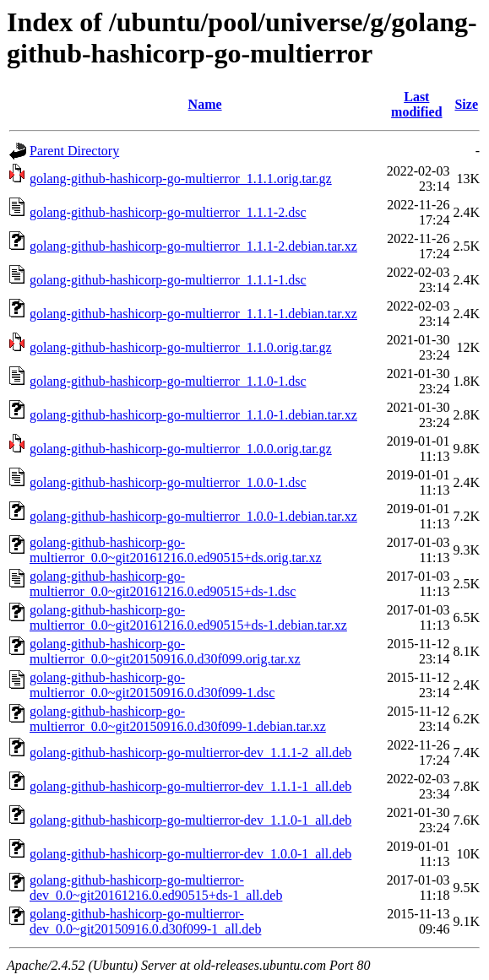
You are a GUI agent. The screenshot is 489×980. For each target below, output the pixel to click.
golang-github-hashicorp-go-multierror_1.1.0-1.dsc (168, 381)
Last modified (416, 104)
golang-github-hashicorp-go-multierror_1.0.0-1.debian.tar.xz (193, 516)
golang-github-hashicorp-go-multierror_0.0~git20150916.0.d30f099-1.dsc (152, 685)
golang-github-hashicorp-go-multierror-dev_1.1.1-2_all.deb (190, 753)
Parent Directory (74, 151)
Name (205, 104)
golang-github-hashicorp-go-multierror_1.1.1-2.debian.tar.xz (193, 246)
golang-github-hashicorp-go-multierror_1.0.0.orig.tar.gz (181, 449)
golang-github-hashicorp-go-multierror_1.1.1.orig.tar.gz (181, 179)
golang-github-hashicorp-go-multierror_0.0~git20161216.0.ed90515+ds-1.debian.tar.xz (188, 617)
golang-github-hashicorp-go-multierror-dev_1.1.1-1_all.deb (190, 786)
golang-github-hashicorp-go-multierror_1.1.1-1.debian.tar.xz (193, 314)
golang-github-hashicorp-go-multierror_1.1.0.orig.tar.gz (181, 347)
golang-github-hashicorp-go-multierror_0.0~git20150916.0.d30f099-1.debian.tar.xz (178, 719)
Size (466, 104)
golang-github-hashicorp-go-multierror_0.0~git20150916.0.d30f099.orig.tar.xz (165, 651)
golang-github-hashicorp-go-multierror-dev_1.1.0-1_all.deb (190, 820)
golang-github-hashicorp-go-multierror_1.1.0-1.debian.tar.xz (193, 415)
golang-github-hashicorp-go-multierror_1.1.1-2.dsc (168, 212)
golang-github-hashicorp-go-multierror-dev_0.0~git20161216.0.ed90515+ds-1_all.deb (156, 888)
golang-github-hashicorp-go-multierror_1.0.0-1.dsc (168, 482)
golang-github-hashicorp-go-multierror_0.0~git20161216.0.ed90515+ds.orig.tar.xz (176, 550)
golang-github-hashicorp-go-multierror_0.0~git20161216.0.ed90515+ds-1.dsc (163, 584)
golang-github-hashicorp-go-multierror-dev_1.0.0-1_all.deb (190, 854)
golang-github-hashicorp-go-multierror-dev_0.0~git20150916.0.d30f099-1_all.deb (145, 921)
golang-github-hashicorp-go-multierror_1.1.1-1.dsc (168, 280)
